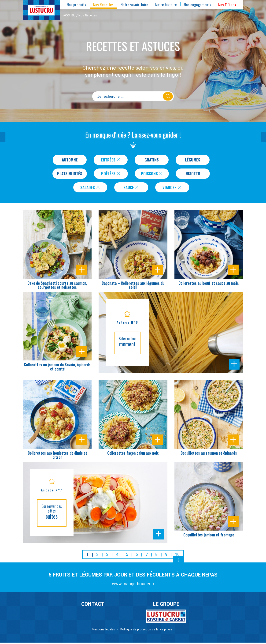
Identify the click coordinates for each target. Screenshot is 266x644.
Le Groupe (166, 606)
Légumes (193, 160)
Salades (90, 188)
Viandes (172, 188)
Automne (70, 160)
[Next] (179, 562)
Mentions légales (103, 631)
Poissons (153, 174)
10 (177, 556)
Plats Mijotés (70, 174)
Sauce (131, 188)
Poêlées (112, 174)
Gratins (152, 160)
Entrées (111, 160)
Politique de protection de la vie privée (146, 631)
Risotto (194, 174)
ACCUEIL (69, 15)
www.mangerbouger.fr (133, 585)
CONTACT (93, 606)
